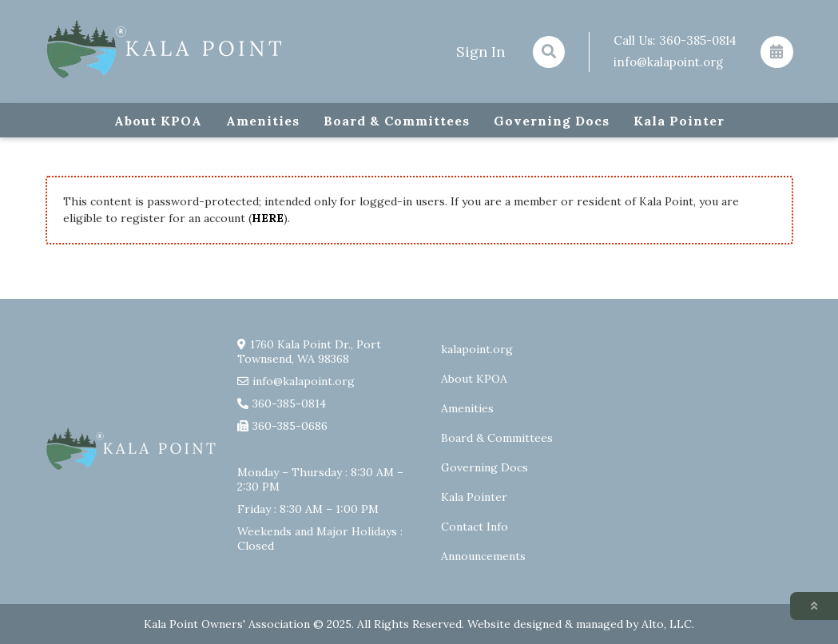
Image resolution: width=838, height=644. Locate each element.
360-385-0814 (698, 40)
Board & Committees (397, 121)
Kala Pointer (679, 121)
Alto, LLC (667, 624)
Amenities (263, 121)
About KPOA (158, 121)
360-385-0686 (290, 426)
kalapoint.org (477, 349)
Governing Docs (552, 121)
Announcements (483, 556)
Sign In (481, 52)
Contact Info (475, 527)
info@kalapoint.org (668, 62)
